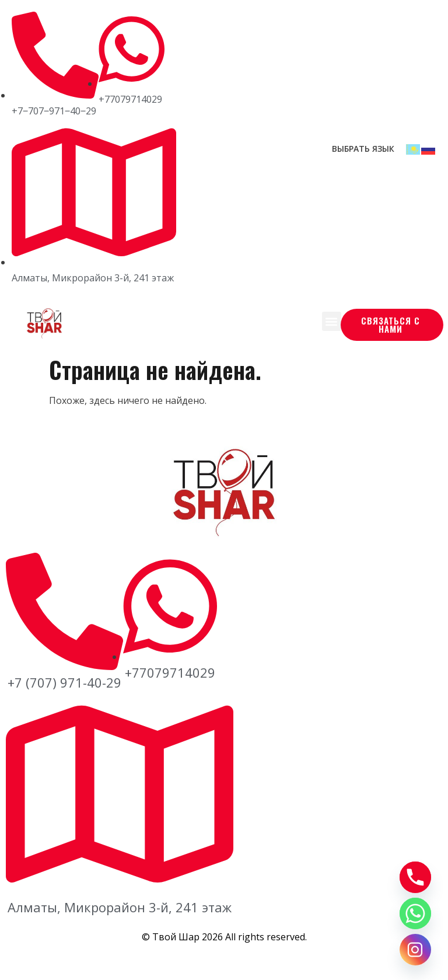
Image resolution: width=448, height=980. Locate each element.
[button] (332, 321)
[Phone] (415, 877)
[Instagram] (415, 950)
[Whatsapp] (415, 913)
